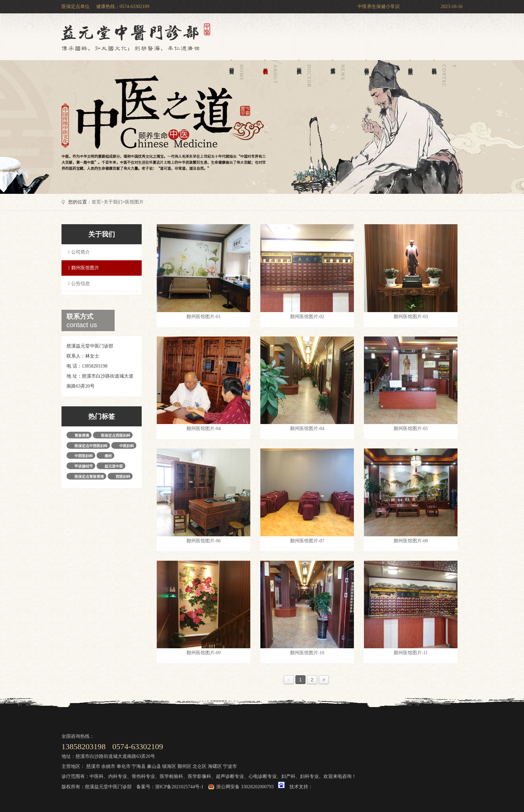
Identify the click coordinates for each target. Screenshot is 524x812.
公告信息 (78, 284)
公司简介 (78, 252)
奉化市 (124, 766)
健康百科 (339, 75)
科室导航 (410, 63)
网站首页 (238, 75)
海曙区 (215, 766)
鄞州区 (184, 766)
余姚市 (108, 766)
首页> (98, 202)
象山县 (154, 766)
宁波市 (230, 766)
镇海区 (169, 766)
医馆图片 (134, 202)
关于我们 (271, 75)
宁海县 (139, 766)
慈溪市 (93, 766)
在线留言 (378, 75)
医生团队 (305, 75)
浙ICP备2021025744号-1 (179, 787)
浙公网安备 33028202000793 (245, 787)
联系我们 (445, 75)
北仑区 (200, 766)
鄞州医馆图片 (83, 268)
